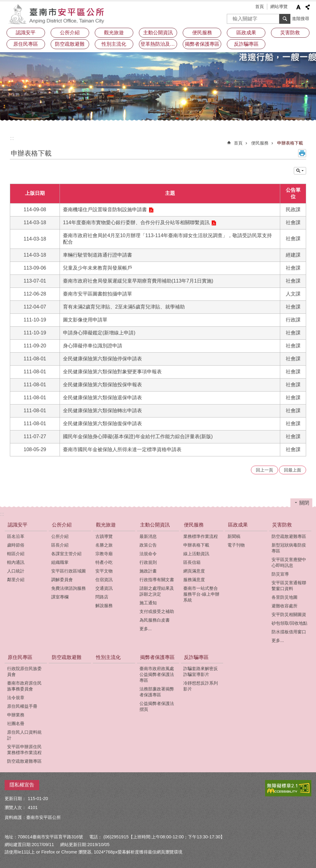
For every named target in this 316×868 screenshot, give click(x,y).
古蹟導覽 (104, 536)
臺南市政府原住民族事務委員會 (24, 686)
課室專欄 (60, 597)
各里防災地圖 (285, 597)
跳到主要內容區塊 (3, 3)
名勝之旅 (104, 545)
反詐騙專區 (196, 657)
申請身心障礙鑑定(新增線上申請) (99, 333)
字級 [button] (298, 7)
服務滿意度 (194, 580)
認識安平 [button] (26, 33)
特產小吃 (104, 562)
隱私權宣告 (22, 785)
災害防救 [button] (290, 33)
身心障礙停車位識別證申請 (93, 346)
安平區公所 (58, 14)
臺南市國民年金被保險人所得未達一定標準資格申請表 (122, 449)
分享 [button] (308, 7)
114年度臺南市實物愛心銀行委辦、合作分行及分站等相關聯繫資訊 (136, 222)
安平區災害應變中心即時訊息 (289, 562)
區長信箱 (192, 562)
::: (12, 138)
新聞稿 (234, 536)
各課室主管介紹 (66, 554)
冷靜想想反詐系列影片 (201, 686)
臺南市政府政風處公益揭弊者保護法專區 (157, 674)
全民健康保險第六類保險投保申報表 (102, 385)
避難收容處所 (285, 606)
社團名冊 (16, 723)
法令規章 (16, 698)
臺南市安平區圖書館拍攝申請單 (98, 294)
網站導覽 (279, 6)
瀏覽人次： (15, 807)
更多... (146, 629)
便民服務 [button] (202, 33)
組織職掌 (60, 562)
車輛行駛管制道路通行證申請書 (98, 255)
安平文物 (104, 571)
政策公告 (148, 545)
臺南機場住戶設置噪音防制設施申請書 (105, 210)
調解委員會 (62, 580)
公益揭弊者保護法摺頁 (157, 706)
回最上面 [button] (293, 470)
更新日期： (15, 799)
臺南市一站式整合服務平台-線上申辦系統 (201, 594)
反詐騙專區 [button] (246, 44)
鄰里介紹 (16, 580)
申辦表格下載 (290, 143)
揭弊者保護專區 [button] (202, 44)
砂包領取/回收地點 (289, 623)
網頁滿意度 (194, 571)
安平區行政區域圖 (69, 571)
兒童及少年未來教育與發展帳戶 (98, 268)
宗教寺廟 (104, 554)
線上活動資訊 (196, 554)
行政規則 (148, 562)
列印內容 (302, 153)
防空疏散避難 (70, 44)
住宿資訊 (104, 580)
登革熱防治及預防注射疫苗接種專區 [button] (159, 44)
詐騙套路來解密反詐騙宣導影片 (201, 671)
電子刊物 (236, 545)
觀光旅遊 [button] (114, 33)
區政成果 (238, 525)
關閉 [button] (304, 503)
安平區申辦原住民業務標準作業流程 (24, 750)
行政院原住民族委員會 (24, 671)
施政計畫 (148, 571)
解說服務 (104, 606)
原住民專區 (20, 657)
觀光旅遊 (106, 525)
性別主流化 (114, 44)
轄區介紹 (16, 554)
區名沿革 (16, 536)
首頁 (260, 6)
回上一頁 (264, 470)
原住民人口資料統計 (24, 735)
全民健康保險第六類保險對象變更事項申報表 (112, 372)
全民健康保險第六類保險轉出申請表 (102, 411)
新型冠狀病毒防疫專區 (289, 548)
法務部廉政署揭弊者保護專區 (157, 692)
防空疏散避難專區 (289, 536)
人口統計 (16, 571)
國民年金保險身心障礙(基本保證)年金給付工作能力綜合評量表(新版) (138, 436)
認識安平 (18, 525)
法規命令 (148, 554)
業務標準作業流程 (201, 536)
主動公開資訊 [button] (158, 33)
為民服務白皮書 (155, 620)
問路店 (102, 597)
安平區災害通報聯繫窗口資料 (289, 586)
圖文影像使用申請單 (85, 320)
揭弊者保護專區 (157, 657)
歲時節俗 (16, 545)
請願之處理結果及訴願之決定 (157, 591)
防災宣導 (280, 574)
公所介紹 (62, 525)
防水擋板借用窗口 (289, 632)
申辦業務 (16, 715)
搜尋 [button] (285, 19)
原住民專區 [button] (26, 44)
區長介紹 (60, 545)
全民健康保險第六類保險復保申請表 (102, 424)
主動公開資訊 (155, 525)
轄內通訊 (16, 562)
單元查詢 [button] (300, 171)
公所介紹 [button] (70, 33)
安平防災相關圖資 (289, 614)
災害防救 (282, 525)
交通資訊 (104, 588)
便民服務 (260, 143)
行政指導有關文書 (157, 580)
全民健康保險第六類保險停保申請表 (102, 359)
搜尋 (232, 17)
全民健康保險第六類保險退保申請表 (102, 398)
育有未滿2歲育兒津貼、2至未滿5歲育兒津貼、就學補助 (124, 307)
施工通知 (148, 603)
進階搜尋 (301, 19)
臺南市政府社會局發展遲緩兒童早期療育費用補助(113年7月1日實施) (138, 281)
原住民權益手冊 (22, 706)
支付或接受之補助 (157, 611)
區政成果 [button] (246, 33)
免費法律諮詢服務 (69, 588)
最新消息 (148, 536)
